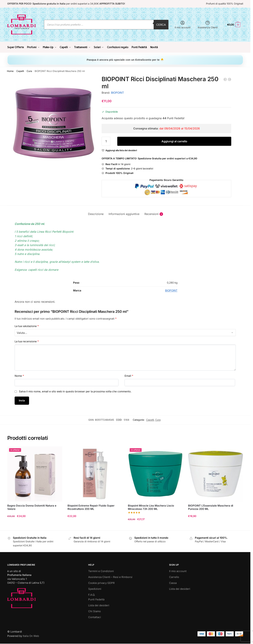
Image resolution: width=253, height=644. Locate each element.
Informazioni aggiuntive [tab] (124, 214)
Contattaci (95, 617)
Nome (19, 375)
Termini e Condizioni (101, 571)
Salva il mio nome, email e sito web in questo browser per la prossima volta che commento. (75, 391)
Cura (29, 71)
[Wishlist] (121, 150)
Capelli (20, 71)
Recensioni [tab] (151, 214)
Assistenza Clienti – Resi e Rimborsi (110, 577)
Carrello (174, 577)
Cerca (161, 25)
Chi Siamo (94, 611)
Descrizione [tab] (96, 214)
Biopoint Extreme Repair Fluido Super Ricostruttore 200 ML (91, 507)
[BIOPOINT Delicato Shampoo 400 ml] (230, 79)
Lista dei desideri (99, 605)
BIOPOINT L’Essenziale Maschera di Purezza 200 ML (211, 507)
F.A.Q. (92, 594)
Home (10, 71)
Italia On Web (31, 635)
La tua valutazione (27, 326)
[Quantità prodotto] (106, 141)
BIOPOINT (117, 92)
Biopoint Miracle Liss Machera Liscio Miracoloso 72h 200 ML (151, 507)
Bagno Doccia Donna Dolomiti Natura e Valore (32, 507)
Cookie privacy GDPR (101, 583)
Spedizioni (95, 588)
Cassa (173, 583)
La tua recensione (27, 341)
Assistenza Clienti (208, 25)
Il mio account (183, 25)
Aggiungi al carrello (174, 141)
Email (129, 375)
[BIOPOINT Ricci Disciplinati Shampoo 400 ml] (225, 79)
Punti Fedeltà (96, 599)
